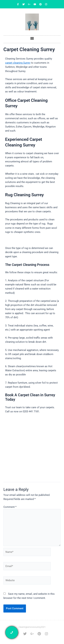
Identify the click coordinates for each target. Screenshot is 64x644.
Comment (10, 507)
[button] (32, 38)
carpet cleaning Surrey (18, 63)
